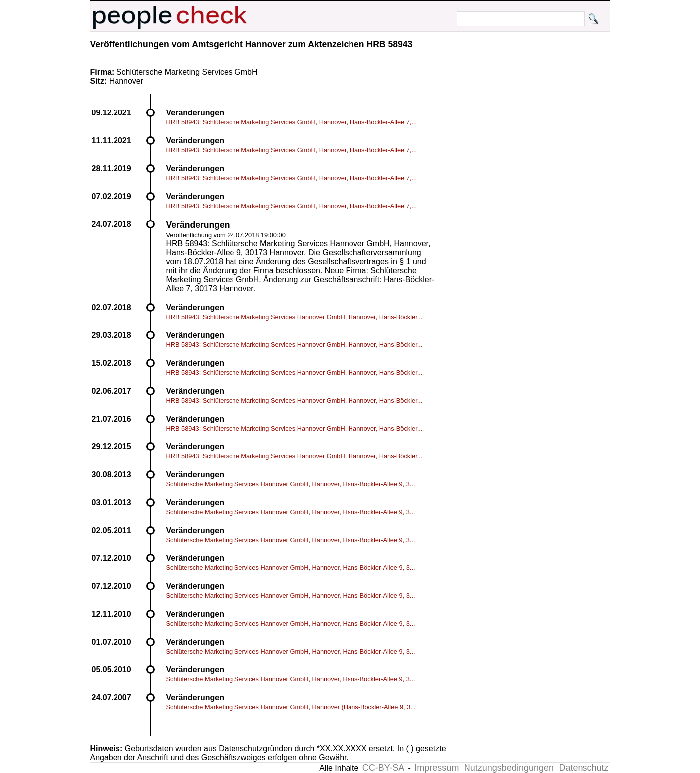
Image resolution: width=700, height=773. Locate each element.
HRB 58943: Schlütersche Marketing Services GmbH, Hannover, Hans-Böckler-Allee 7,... (292, 122)
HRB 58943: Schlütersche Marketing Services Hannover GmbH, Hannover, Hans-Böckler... (294, 317)
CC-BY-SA (383, 768)
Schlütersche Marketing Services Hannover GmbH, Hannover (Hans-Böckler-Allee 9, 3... (291, 707)
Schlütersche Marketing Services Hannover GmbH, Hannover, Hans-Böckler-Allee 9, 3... (291, 484)
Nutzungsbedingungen (509, 768)
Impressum (436, 768)
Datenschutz (583, 768)
